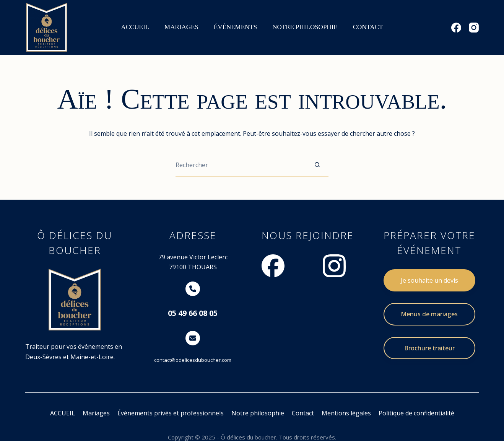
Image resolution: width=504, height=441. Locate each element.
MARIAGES (181, 27)
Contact (303, 413)
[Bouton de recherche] (317, 165)
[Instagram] (474, 28)
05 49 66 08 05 (193, 313)
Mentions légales (346, 413)
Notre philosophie (258, 413)
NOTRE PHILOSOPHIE (305, 27)
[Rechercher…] (241, 165)
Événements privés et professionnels (171, 413)
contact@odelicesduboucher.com (193, 360)
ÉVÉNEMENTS (235, 27)
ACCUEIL (135, 27)
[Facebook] (456, 28)
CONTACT (368, 27)
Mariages (96, 413)
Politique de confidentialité (416, 413)
